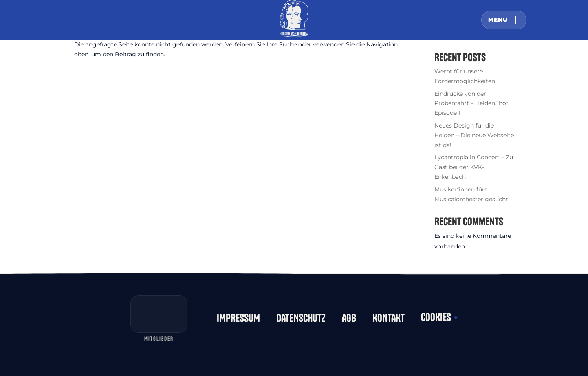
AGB (349, 318)
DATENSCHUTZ (301, 318)
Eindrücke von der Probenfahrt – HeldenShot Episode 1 (471, 103)
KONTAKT (389, 318)
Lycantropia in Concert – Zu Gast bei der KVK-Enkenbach (474, 167)
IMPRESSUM (238, 318)
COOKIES (439, 317)
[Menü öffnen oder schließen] (504, 20)
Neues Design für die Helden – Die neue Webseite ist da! (474, 135)
